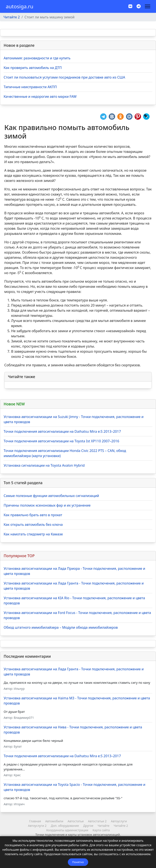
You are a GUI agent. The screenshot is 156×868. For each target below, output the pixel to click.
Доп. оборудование (65, 826)
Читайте (103, 826)
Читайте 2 (121, 826)
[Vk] (130, 6)
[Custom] (139, 6)
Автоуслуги (119, 821)
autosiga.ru (20, 6)
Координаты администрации (67, 830)
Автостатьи (76, 821)
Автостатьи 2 (97, 821)
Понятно (78, 862)
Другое (88, 826)
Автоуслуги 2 (37, 826)
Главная (35, 821)
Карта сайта (101, 830)
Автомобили (54, 821)
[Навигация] (148, 6)
